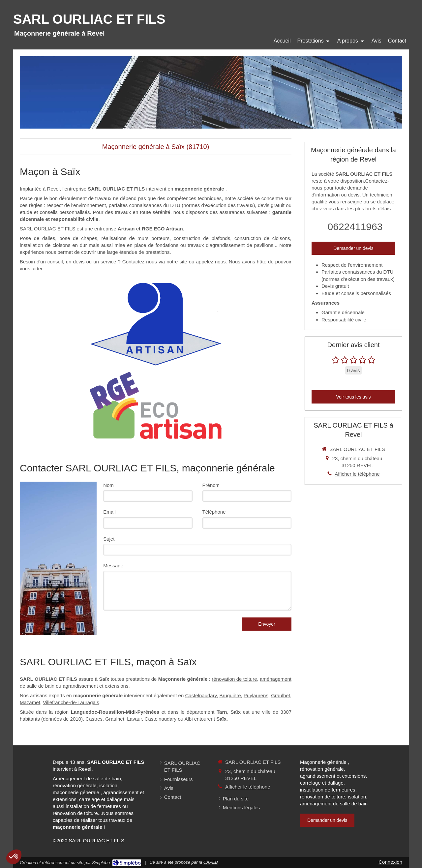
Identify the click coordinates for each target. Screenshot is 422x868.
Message (113, 566)
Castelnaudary (201, 695)
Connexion (390, 862)
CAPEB (211, 862)
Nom (108, 485)
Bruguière (230, 695)
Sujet (109, 539)
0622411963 (355, 227)
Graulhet (281, 695)
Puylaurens (256, 695)
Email (109, 512)
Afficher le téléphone (357, 474)
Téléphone (214, 512)
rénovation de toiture (234, 679)
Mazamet (30, 702)
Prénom (211, 485)
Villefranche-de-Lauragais (71, 702)
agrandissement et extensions (95, 686)
